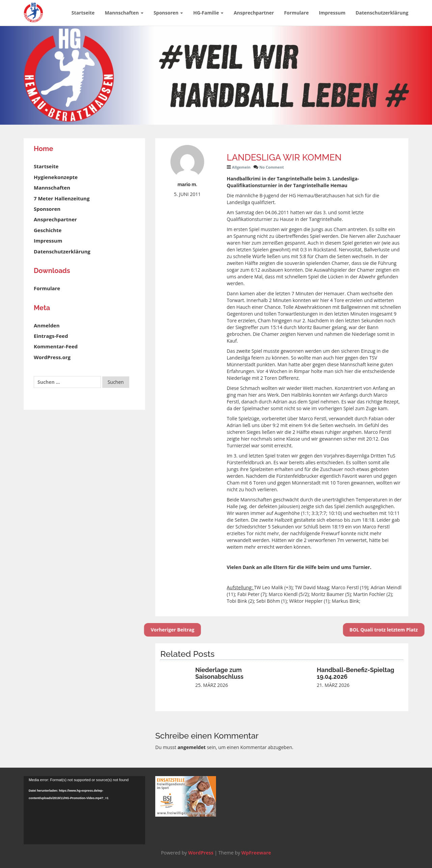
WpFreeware (256, 853)
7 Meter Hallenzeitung (62, 198)
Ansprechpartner (254, 13)
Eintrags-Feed (51, 336)
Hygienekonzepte (56, 177)
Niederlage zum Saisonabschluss (220, 673)
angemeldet (192, 747)
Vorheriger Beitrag (156, 630)
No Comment (272, 167)
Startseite (83, 13)
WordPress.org (52, 357)
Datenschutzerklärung (382, 13)
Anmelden (47, 325)
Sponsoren (168, 13)
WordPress (201, 853)
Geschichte (48, 230)
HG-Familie (208, 13)
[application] (84, 810)
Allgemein (241, 167)
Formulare (296, 13)
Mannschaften (124, 13)
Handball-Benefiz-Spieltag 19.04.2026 (356, 673)
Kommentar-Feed (56, 346)
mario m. (187, 184)
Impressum (332, 13)
